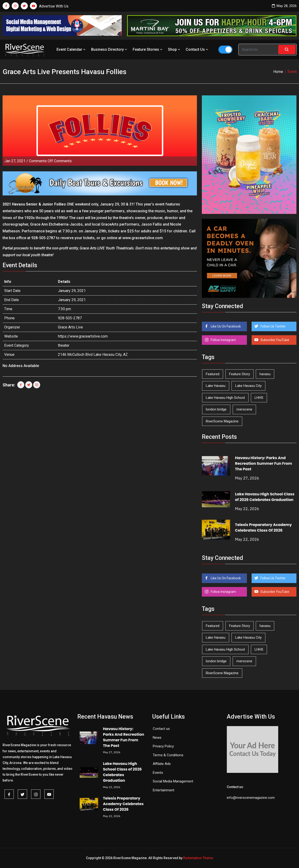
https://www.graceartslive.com (83, 336)
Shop (174, 49)
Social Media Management (173, 781)
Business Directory (110, 49)
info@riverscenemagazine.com (251, 798)
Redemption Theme (198, 858)
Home (278, 72)
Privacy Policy (163, 746)
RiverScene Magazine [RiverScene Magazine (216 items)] (222, 421)
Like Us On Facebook (225, 326)
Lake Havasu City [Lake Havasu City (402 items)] (248, 386)
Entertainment (164, 790)
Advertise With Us (54, 6)
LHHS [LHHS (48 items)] (259, 398)
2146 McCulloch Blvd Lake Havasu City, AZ (93, 355)
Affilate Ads (162, 764)
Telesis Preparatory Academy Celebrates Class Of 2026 (263, 528)
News (157, 738)
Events (158, 773)
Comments (50, 161)
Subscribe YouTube (274, 340)
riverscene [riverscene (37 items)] (244, 409)
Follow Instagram (223, 340)
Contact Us (197, 49)
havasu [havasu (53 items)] (265, 374)
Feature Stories (148, 49)
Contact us (161, 729)
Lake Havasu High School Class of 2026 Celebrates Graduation (265, 497)
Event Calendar (71, 49)
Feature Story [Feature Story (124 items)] (240, 374)
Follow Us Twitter (273, 326)
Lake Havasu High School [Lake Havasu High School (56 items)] (225, 398)
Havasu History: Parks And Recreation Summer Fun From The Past (263, 463)
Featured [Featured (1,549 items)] (213, 374)
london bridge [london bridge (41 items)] (216, 409)
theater (64, 345)
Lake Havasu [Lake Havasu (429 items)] (216, 386)
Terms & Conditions (168, 755)
